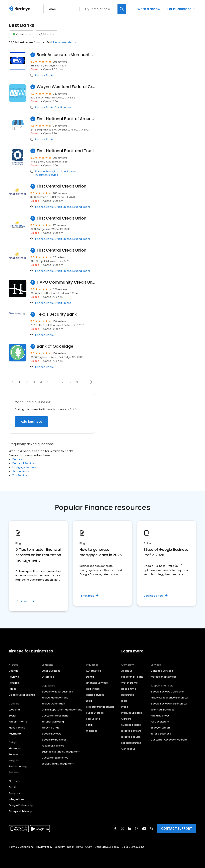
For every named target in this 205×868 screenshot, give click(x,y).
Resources (128, 695)
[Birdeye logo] (20, 9)
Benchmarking (18, 766)
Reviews (14, 677)
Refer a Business (161, 734)
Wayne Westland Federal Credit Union (66, 87)
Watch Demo (130, 683)
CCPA (89, 847)
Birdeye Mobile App (20, 811)
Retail (90, 725)
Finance (40, 75)
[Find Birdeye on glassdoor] (152, 829)
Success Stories (131, 725)
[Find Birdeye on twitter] (122, 829)
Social (12, 716)
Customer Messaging (55, 716)
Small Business (51, 671)
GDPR (70, 847)
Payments (15, 734)
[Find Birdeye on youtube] (144, 829)
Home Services (95, 695)
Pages (13, 689)
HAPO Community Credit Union (66, 282)
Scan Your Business (162, 710)
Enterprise (48, 677)
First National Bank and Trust (65, 151)
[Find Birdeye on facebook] (115, 829)
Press (125, 707)
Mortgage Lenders (24, 467)
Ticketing (15, 772)
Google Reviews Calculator (167, 692)
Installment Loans (65, 172)
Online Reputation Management (62, 710)
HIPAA (79, 847)
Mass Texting (17, 728)
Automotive (94, 671)
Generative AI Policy (107, 847)
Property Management (100, 707)
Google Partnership (21, 805)
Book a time (129, 689)
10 (84, 382)
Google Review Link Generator (169, 704)
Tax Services (21, 475)
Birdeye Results (131, 737)
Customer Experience (55, 758)
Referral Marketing (53, 722)
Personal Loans (81, 207)
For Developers (160, 722)
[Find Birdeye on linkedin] (130, 829)
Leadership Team (132, 677)
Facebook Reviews (53, 746)
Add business (31, 422)
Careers (126, 719)
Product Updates (132, 713)
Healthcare (93, 689)
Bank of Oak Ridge (55, 346)
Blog (124, 701)
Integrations (17, 799)
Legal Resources (131, 743)
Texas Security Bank (57, 314)
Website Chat (50, 728)
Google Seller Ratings (22, 695)
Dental (90, 677)
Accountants (21, 471)
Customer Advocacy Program (169, 740)
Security (60, 847)
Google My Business (54, 740)
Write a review (149, 9)
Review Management (55, 698)
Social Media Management (58, 764)
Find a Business (160, 716)
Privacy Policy (44, 847)
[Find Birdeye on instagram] (137, 829)
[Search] (122, 9)
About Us (127, 671)
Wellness (92, 731)
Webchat (15, 710)
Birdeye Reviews (131, 731)
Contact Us (128, 749)
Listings (14, 671)
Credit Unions (63, 107)
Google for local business (57, 692)
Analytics (15, 793)
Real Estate (93, 719)
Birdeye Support (160, 728)
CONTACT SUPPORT (176, 828)
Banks (50, 75)
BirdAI (12, 787)
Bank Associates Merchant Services (66, 55)
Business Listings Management (61, 752)
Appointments (18, 722)
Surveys (14, 754)
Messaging (16, 748)
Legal (89, 701)
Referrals (14, 683)
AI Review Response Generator (169, 698)
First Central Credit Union (62, 186)
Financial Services (24, 463)
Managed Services (162, 671)
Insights (14, 760)
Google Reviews (51, 734)
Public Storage (95, 713)
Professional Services (164, 677)
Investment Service (46, 175)
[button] (91, 382)
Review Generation (53, 704)
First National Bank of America (66, 119)
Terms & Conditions (21, 847)
